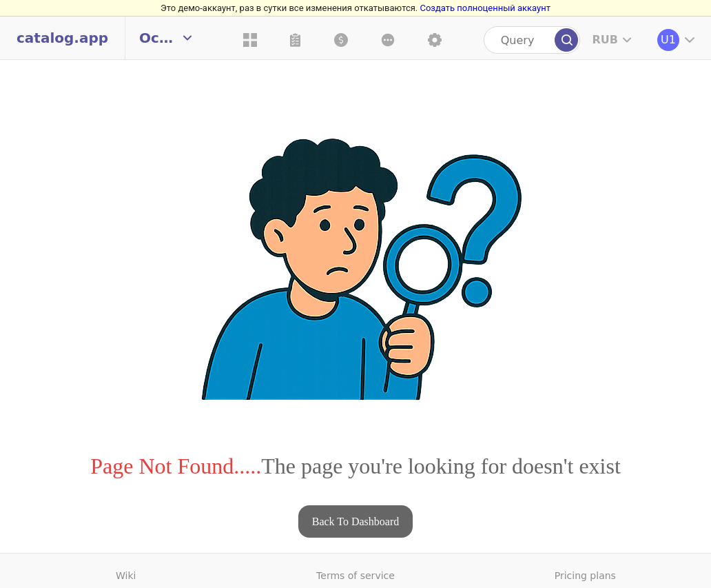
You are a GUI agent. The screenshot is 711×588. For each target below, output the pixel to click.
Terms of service (355, 576)
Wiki (126, 576)
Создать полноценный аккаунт (485, 8)
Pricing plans (585, 576)
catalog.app (62, 38)
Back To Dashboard (356, 521)
